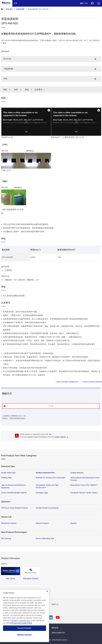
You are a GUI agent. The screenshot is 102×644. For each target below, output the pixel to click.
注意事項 (38, 90)
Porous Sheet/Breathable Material (14, 493)
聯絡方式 (55, 604)
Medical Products (42, 523)
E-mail (51, 406)
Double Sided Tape (8, 473)
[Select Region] (92, 3)
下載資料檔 (8, 69)
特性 (16, 90)
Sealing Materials (77, 473)
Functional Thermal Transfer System (84, 493)
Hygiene (74, 523)
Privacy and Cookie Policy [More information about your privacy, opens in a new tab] (22, 623)
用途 (27, 90)
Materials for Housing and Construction (50, 478)
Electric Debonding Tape (45, 538)
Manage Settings (25, 635)
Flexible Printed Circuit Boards (47, 508)
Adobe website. (61, 437)
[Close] (47, 591)
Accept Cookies (24, 628)
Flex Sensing (6, 538)
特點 (5, 90)
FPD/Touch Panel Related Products (14, 508)
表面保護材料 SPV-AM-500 (38, 9)
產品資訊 (9, 9)
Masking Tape (6, 478)
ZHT (82, 3)
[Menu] (99, 3)
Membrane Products (9, 523)
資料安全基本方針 (58, 633)
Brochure (7, 59)
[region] (25, 616)
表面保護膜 (20, 9)
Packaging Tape (42, 493)
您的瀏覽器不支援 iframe (26, 122)
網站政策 (55, 628)
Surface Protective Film (45, 473)
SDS (5, 79)
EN (86, 3)
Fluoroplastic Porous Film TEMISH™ (84, 485)
